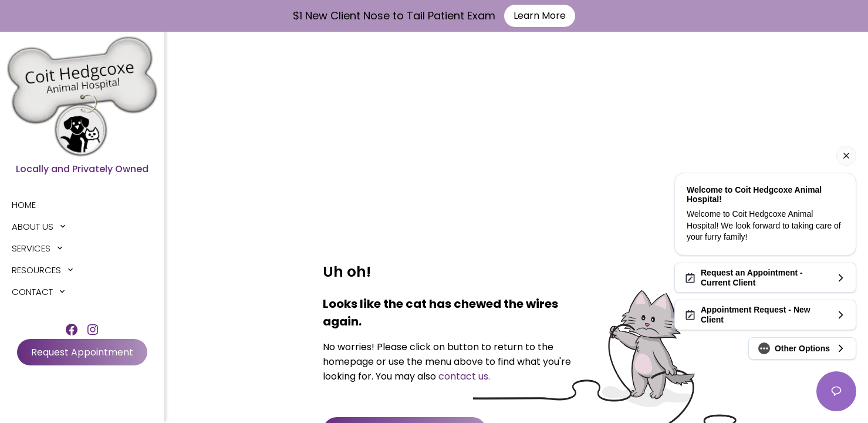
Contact (32, 292)
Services (31, 248)
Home (24, 205)
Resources (36, 270)
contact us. (464, 376)
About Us (33, 226)
